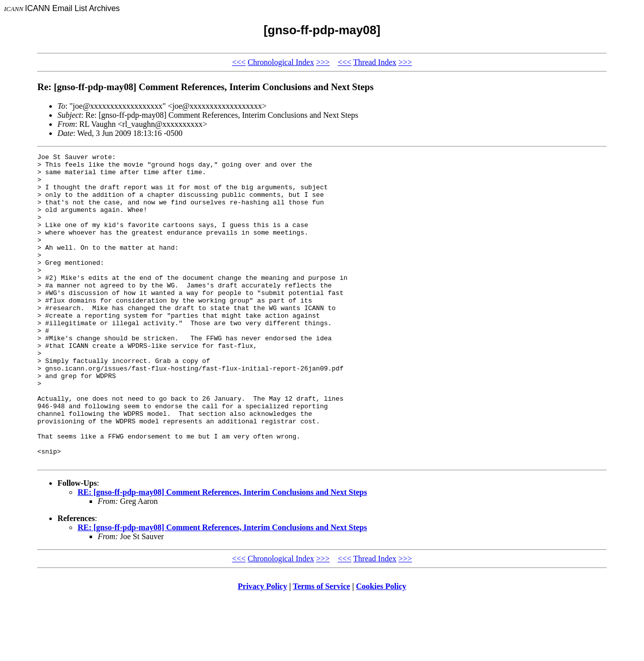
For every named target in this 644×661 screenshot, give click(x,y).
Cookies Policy (381, 648)
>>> (323, 62)
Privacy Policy (263, 648)
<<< (239, 62)
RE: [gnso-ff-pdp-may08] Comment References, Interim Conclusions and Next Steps (222, 554)
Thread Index (375, 62)
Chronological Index (281, 62)
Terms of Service (321, 648)
